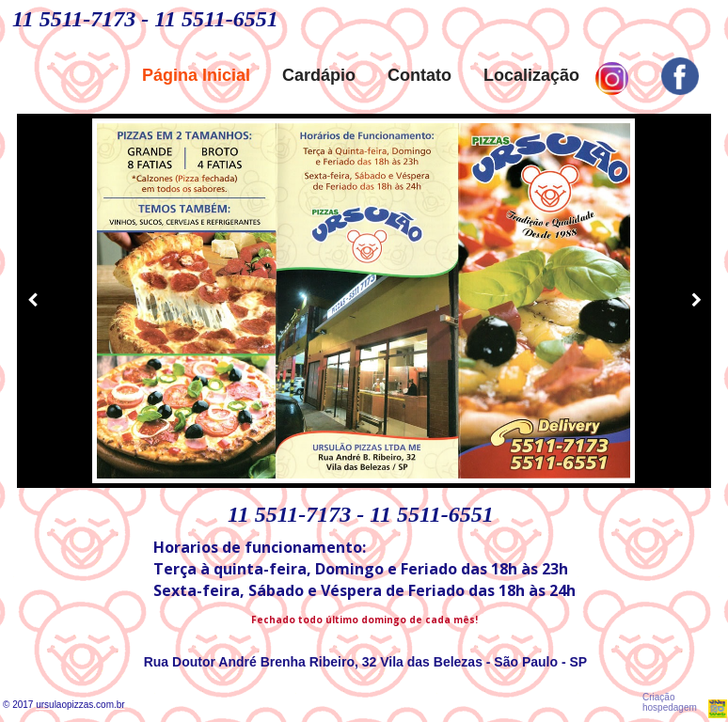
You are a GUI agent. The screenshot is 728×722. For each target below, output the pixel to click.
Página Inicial (196, 75)
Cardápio (319, 75)
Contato (419, 75)
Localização (531, 75)
